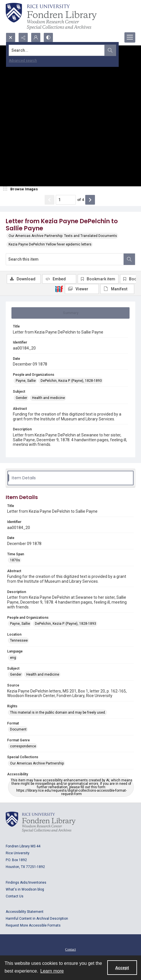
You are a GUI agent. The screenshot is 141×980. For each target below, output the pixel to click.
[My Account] (36, 37)
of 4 (81, 200)
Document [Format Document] (18, 729)
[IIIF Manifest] (117, 289)
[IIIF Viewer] (82, 289)
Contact (70, 949)
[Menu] (130, 37)
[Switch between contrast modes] (48, 37)
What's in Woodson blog (25, 889)
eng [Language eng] (13, 658)
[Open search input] (11, 37)
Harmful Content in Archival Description (37, 919)
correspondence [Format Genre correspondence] (23, 746)
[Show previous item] (49, 200)
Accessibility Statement (25, 912)
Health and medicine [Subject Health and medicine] (48, 398)
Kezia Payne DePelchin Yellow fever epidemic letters (50, 244)
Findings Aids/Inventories (26, 883)
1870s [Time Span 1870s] (15, 560)
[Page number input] (66, 200)
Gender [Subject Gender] (21, 398)
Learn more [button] (52, 971)
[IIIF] (59, 289)
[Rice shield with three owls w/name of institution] (51, 16)
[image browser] (21, 189)
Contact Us (15, 896)
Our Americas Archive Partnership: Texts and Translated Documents (63, 236)
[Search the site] (57, 50)
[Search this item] (65, 259)
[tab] (70, 313)
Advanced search (23, 61)
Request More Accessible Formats (33, 925)
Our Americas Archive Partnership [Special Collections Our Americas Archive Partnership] (37, 763)
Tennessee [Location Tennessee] (19, 640)
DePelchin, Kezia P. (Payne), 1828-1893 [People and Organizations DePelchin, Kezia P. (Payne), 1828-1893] (71, 381)
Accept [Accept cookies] (122, 968)
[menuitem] (70, 949)
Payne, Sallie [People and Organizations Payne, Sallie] (26, 381)
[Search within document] (129, 259)
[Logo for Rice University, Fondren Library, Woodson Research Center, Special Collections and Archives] (41, 822)
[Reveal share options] (23, 37)
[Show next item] (90, 200)
